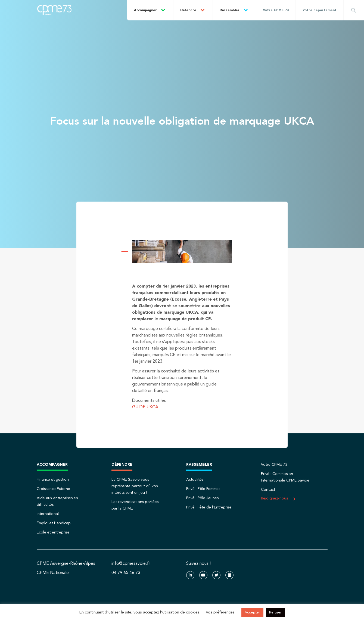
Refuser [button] (275, 613)
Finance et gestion (53, 480)
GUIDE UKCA (145, 407)
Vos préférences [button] (220, 613)
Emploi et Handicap (54, 523)
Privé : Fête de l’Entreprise (209, 507)
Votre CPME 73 (276, 10)
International (48, 514)
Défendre (188, 10)
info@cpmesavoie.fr (131, 564)
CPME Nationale (53, 573)
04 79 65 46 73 (126, 573)
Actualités (195, 480)
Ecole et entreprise (53, 532)
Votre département (320, 10)
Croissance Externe (53, 489)
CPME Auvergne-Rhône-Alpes (66, 564)
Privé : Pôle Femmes (203, 489)
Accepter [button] (252, 613)
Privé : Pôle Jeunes (202, 498)
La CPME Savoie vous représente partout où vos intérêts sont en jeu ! (135, 486)
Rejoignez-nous (279, 499)
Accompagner (145, 10)
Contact (268, 490)
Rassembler (230, 10)
